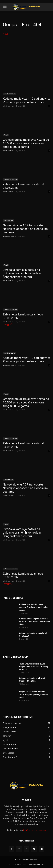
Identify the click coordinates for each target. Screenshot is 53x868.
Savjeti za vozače (9, 94)
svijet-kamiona (9, 106)
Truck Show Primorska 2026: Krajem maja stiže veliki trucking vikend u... (34, 667)
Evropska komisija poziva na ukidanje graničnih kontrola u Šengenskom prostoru (22, 273)
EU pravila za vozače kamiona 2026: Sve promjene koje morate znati (33, 695)
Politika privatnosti (31, 860)
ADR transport (9, 221)
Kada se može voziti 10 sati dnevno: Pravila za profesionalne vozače (34, 607)
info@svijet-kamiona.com (35, 830)
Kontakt (18, 860)
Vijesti (6, 135)
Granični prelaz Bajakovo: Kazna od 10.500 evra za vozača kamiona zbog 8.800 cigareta (26, 143)
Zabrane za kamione (11, 179)
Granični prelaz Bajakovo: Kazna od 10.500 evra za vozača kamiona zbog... (34, 622)
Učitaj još (8, 325)
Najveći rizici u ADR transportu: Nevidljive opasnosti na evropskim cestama (25, 229)
